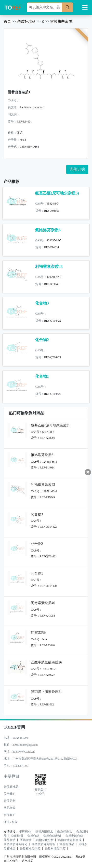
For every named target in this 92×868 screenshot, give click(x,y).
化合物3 (42, 303)
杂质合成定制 (52, 836)
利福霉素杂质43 (49, 267)
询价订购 (77, 169)
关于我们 (10, 794)
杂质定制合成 (74, 836)
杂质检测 (17, 836)
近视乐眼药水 (44, 832)
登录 (15, 822)
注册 (7, 822)
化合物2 (42, 340)
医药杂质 (26, 840)
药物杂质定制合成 (70, 840)
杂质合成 (33, 836)
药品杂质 (10, 840)
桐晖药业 (25, 832)
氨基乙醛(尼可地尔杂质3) (57, 193)
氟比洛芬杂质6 (48, 230)
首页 (7, 21)
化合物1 (42, 376)
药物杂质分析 (45, 840)
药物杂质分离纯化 (15, 844)
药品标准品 (67, 844)
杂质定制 (10, 801)
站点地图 (27, 861)
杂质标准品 (26, 21)
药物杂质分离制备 (43, 844)
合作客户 (10, 815)
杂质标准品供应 (30, 849)
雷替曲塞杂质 (61, 21)
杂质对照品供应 (55, 849)
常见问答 (10, 808)
